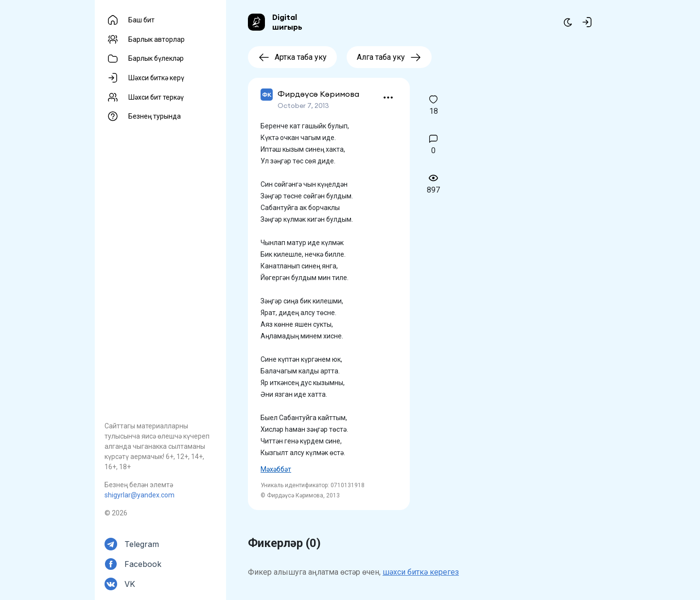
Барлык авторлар (157, 39)
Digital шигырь (287, 22)
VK (130, 584)
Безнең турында (155, 116)
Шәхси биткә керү (156, 78)
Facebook (143, 564)
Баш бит (141, 20)
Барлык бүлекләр (156, 58)
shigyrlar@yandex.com (140, 495)
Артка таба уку (292, 57)
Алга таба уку (389, 57)
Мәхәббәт (276, 469)
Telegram (142, 544)
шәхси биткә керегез (421, 572)
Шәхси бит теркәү (156, 97)
